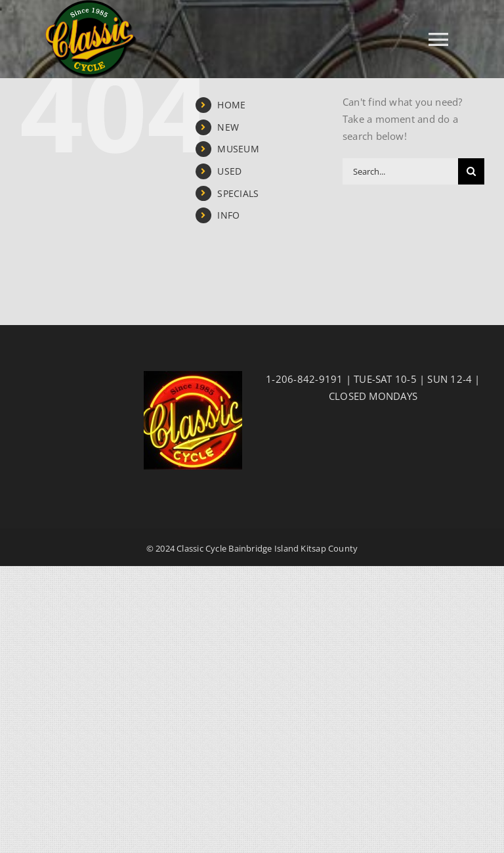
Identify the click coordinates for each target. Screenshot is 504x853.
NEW (228, 127)
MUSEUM (238, 149)
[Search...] (400, 171)
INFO (228, 215)
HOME (231, 105)
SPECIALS (238, 193)
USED (229, 171)
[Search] (471, 171)
